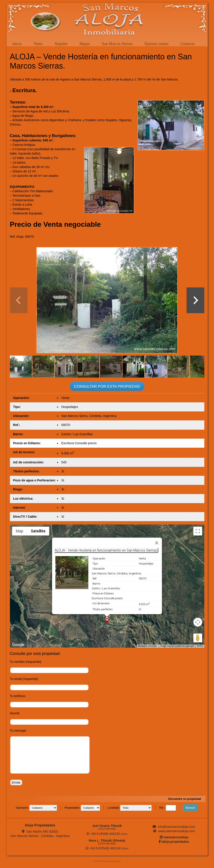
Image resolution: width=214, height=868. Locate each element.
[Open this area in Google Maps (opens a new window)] (18, 645)
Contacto (188, 44)
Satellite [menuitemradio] (38, 531)
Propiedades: (73, 808)
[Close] (157, 543)
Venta (38, 44)
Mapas (85, 44)
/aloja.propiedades (174, 842)
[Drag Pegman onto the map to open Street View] (198, 638)
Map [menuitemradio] (20, 531)
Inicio (17, 44)
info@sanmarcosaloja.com (174, 827)
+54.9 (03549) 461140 (107, 848)
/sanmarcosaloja (174, 837)
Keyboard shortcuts (148, 646)
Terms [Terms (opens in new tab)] (200, 646)
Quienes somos (156, 44)
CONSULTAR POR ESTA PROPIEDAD (107, 386)
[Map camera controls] (198, 622)
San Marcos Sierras (117, 44)
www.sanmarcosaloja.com (174, 831)
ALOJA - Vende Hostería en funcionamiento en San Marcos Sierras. (106, 550)
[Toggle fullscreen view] (198, 531)
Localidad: (114, 808)
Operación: (23, 808)
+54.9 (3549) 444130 (107, 834)
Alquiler (61, 44)
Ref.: (162, 808)
